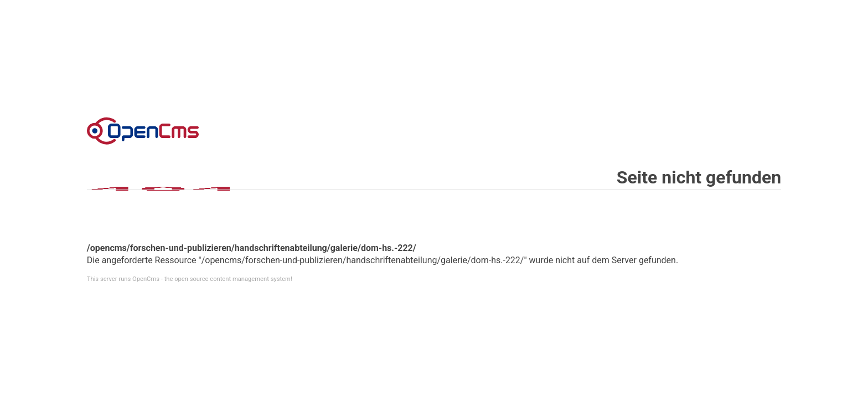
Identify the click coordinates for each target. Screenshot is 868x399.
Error (143, 131)
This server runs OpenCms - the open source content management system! (190, 279)
